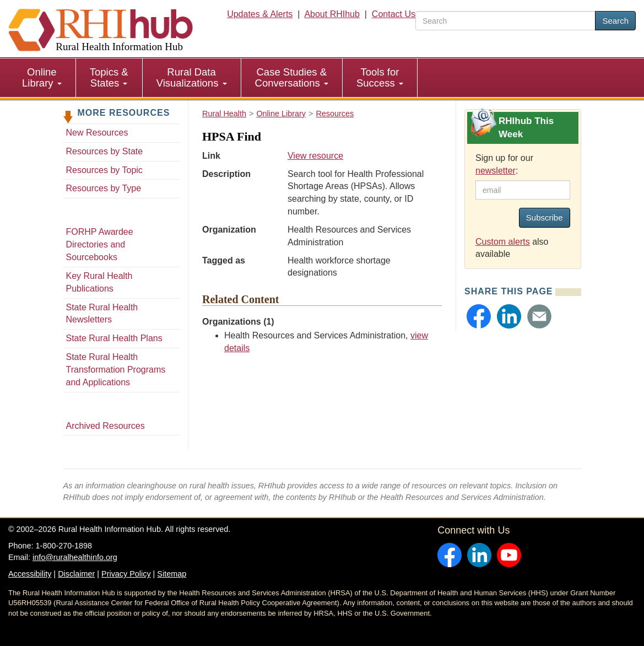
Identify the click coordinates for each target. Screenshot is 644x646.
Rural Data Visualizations (192, 77)
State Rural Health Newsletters (102, 314)
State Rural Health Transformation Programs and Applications (116, 370)
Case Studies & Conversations (292, 77)
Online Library (42, 77)
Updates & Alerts (260, 14)
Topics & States (109, 77)
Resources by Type (104, 188)
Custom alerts (503, 242)
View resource (315, 156)
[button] (479, 316)
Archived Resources (105, 426)
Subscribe (545, 217)
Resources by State (105, 151)
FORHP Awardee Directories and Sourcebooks (100, 244)
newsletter (496, 171)
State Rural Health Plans (114, 338)
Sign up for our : (504, 164)
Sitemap (172, 574)
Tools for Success (380, 77)
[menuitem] (42, 78)
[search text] (505, 21)
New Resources (97, 133)
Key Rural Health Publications (99, 282)
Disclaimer (76, 574)
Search (615, 21)
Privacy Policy (126, 574)
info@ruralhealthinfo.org (75, 557)
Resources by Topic (104, 170)
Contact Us (394, 14)
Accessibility (30, 574)
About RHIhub (332, 14)
